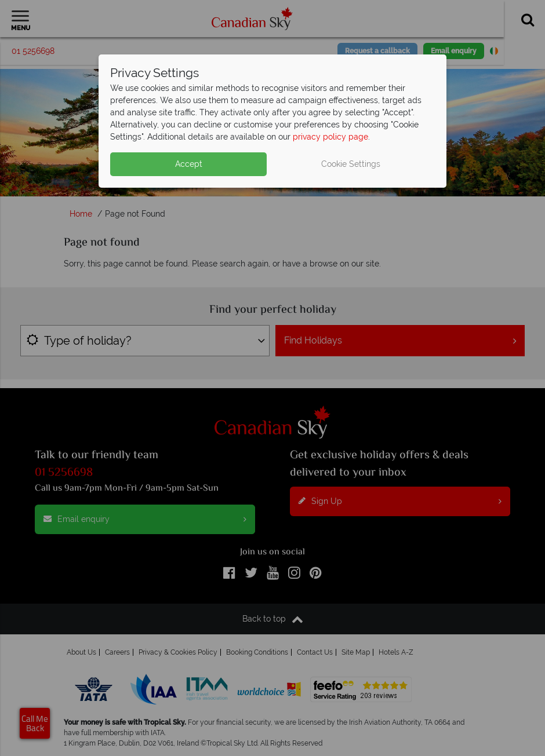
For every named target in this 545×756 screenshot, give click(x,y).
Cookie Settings (351, 164)
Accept (189, 164)
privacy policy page (330, 137)
